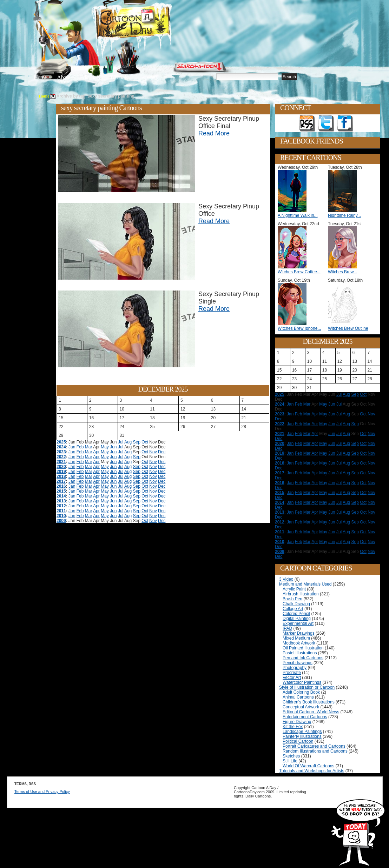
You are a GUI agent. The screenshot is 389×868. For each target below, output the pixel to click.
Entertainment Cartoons (305, 717)
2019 (61, 472)
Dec (162, 452)
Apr (96, 452)
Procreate (292, 673)
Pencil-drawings (298, 663)
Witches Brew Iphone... (299, 328)
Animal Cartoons (298, 697)
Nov (153, 452)
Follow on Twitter (326, 123)
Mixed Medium (296, 638)
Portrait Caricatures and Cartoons (314, 746)
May (105, 447)
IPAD (287, 628)
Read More (214, 133)
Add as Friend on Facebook (345, 123)
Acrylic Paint (294, 589)
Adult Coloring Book (301, 692)
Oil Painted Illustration (303, 648)
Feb (80, 447)
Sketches (291, 756)
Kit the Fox (293, 727)
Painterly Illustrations (302, 736)
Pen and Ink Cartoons (303, 658)
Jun (113, 447)
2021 (61, 462)
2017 (61, 481)
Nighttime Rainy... (344, 215)
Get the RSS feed (307, 123)
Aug (128, 442)
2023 (61, 452)
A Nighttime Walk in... (298, 215)
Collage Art (293, 609)
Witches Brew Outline (348, 328)
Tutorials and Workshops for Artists (312, 771)
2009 (61, 521)
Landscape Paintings (302, 732)
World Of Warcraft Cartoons (308, 766)
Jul (121, 442)
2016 (61, 486)
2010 (61, 516)
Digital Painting (297, 619)
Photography (295, 668)
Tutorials (119, 77)
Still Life (290, 761)
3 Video (286, 579)
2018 (61, 476)
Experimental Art (298, 623)
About (64, 77)
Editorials (90, 77)
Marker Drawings (299, 633)
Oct (145, 442)
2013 (61, 501)
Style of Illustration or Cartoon (307, 687)
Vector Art (292, 677)
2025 (61, 442)
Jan (72, 447)
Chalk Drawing (296, 604)
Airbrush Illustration (301, 594)
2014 (61, 496)
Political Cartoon (298, 741)
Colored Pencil (296, 614)
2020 (61, 467)
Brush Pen (292, 599)
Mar (89, 447)
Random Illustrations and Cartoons (315, 751)
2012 (61, 506)
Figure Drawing (297, 722)
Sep (137, 442)
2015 (61, 491)
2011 (61, 511)
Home (40, 77)
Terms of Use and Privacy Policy (42, 792)
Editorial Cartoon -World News (311, 712)
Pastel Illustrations (300, 653)
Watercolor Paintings (302, 682)
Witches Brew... (342, 272)
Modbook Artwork (299, 643)
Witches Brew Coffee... (299, 272)
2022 (61, 457)
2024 (61, 447)
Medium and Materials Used (305, 584)
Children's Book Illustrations (309, 702)
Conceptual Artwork (301, 707)
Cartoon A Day (150, 23)
